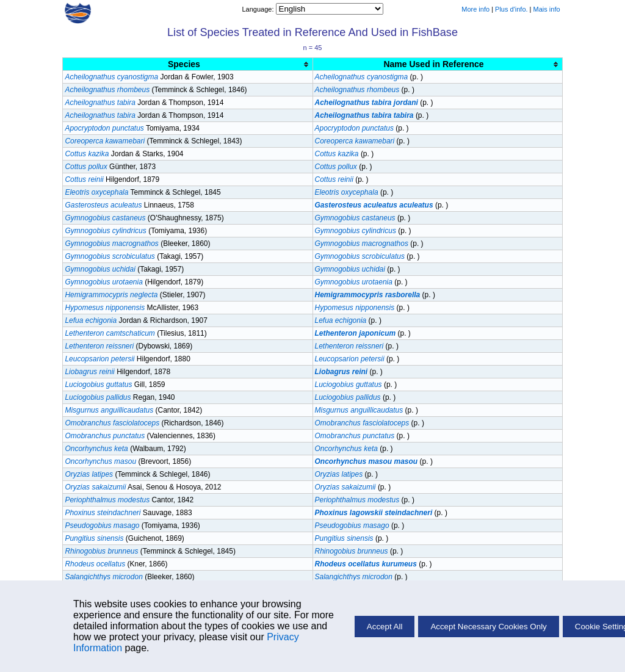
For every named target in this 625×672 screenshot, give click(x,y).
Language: (258, 9)
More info (475, 9)
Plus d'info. (511, 9)
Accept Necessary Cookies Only (488, 627)
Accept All (385, 627)
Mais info (547, 9)
